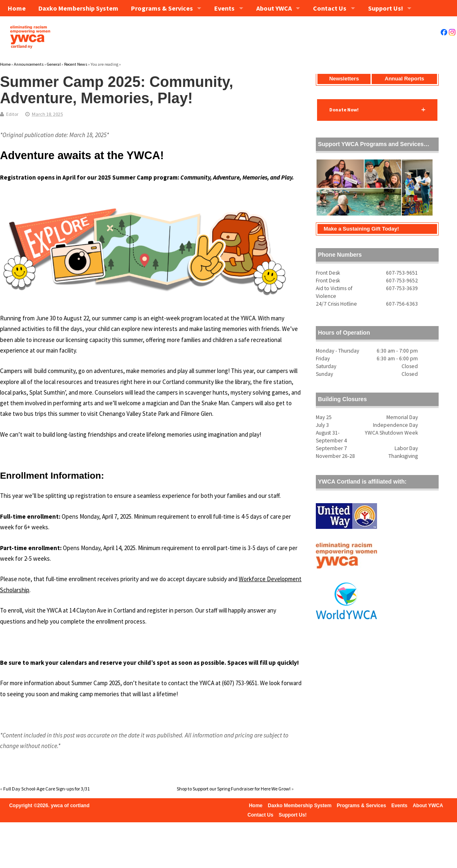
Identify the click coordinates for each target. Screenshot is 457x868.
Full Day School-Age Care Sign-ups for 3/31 (47, 789)
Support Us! (386, 8)
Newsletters (344, 79)
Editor (12, 114)
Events (224, 8)
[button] (377, 110)
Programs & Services (162, 8)
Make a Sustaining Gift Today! (361, 229)
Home (16, 8)
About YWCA (274, 8)
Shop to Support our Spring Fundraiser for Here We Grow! (234, 789)
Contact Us (330, 8)
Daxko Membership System (78, 8)
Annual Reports (405, 79)
